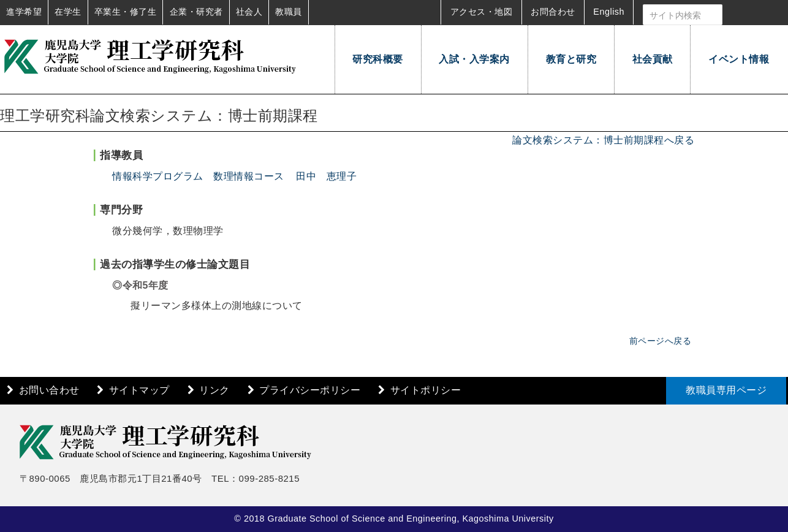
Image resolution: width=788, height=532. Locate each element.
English (609, 12)
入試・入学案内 (474, 59)
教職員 (289, 12)
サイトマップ (139, 390)
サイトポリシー (426, 390)
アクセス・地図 (482, 12)
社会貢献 (653, 59)
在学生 (68, 12)
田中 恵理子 (326, 176)
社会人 (249, 12)
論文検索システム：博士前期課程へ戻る (603, 140)
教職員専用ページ (726, 390)
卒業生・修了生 (126, 12)
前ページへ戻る (661, 341)
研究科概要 (378, 59)
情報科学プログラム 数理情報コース (198, 176)
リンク (214, 390)
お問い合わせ (49, 390)
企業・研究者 (196, 12)
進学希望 (24, 12)
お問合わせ (553, 12)
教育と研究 (571, 59)
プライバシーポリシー (310, 390)
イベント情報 (739, 59)
